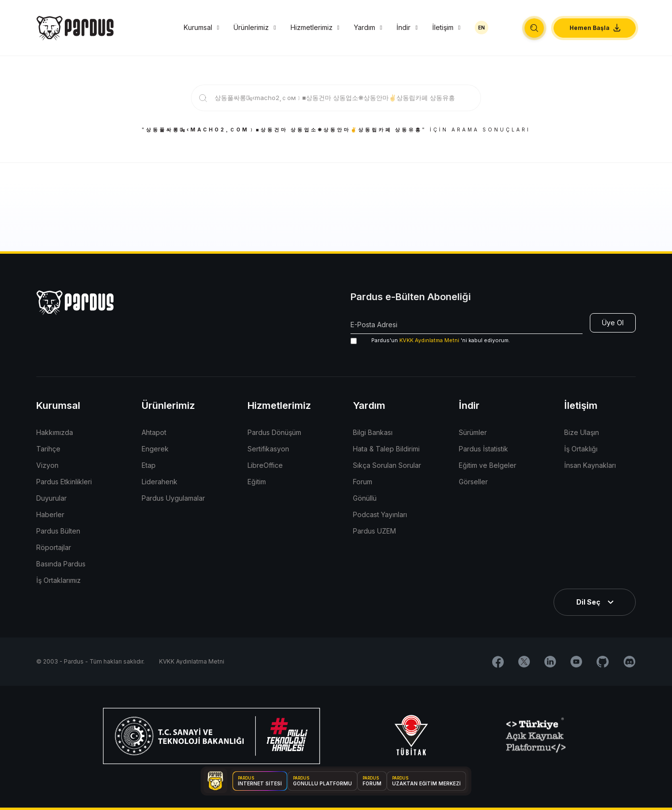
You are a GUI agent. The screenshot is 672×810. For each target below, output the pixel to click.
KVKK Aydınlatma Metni (429, 340)
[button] (534, 28)
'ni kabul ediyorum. (430, 340)
